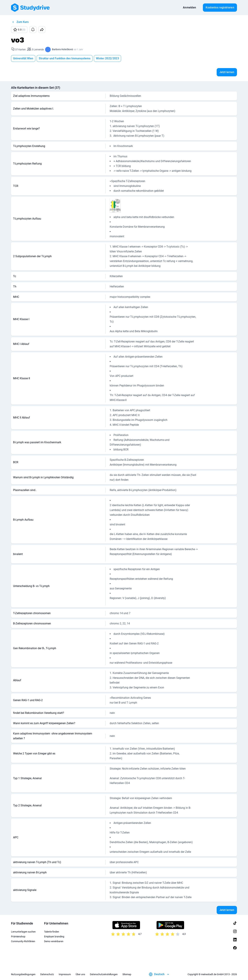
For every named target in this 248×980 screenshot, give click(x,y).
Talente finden (52, 932)
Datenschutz (47, 974)
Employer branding (54, 937)
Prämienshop (18, 937)
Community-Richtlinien (23, 941)
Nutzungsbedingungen (23, 974)
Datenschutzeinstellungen (104, 974)
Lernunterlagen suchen (23, 932)
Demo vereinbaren (54, 941)
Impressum (65, 974)
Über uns (80, 974)
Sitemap (127, 974)
